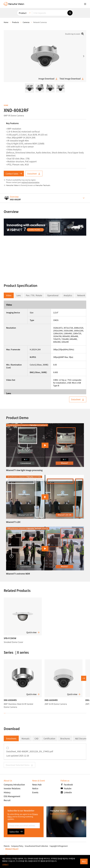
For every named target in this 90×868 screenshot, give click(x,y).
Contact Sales (14, 174)
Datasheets (11, 738)
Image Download (48, 79)
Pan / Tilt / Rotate (34, 295)
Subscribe (16, 832)
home (6, 22)
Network (81, 295)
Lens (19, 295)
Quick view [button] (33, 632)
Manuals (25, 738)
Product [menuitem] (23, 13)
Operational (53, 295)
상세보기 (5, 864)
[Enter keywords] (50, 13)
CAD (37, 738)
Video (9, 295)
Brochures (65, 738)
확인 (84, 861)
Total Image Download (72, 79)
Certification (49, 738)
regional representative (30, 182)
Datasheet (34, 174)
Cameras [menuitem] (26, 22)
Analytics (68, 295)
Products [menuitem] (16, 22)
